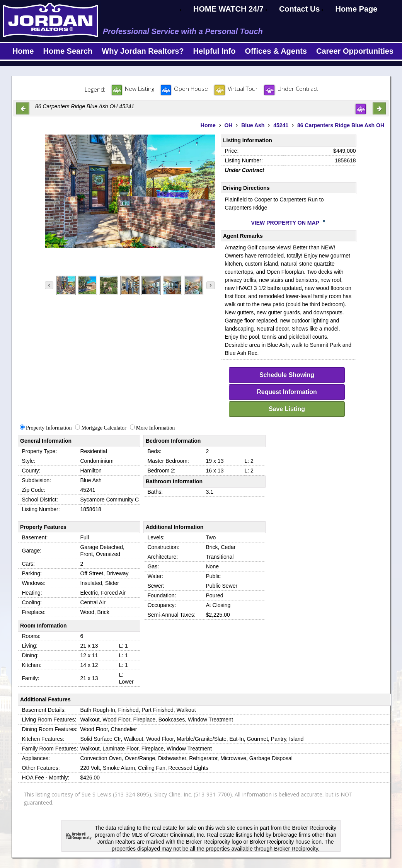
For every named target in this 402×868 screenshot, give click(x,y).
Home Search (68, 51)
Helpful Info (215, 51)
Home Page (356, 9)
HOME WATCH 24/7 (228, 9)
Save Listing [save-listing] (287, 409)
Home (23, 51)
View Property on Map (289, 223)
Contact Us (300, 9)
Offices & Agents (276, 51)
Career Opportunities (355, 51)
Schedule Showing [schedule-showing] (287, 375)
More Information (156, 428)
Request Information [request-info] (287, 392)
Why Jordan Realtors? (143, 51)
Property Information (49, 428)
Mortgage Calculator (104, 428)
